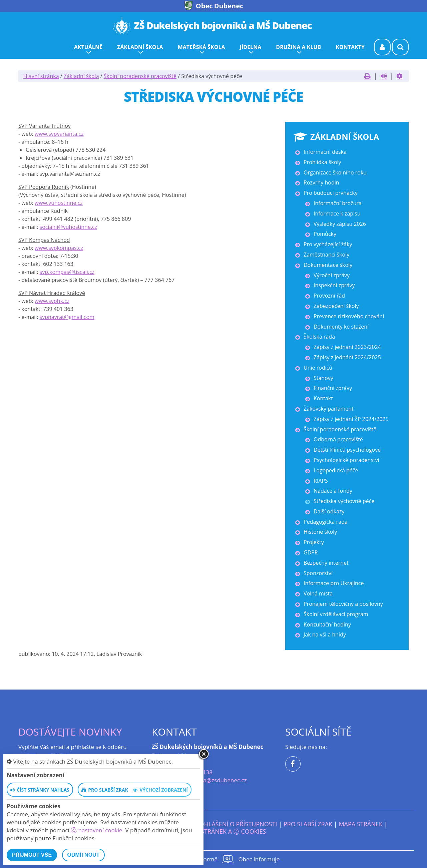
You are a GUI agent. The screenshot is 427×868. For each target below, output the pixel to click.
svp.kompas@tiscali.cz (67, 272)
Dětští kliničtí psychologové (347, 450)
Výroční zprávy (332, 275)
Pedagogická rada (326, 522)
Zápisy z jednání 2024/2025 (347, 357)
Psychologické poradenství (346, 460)
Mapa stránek (360, 824)
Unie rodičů (318, 368)
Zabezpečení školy (336, 306)
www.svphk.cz (52, 301)
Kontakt (323, 398)
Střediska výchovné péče (344, 501)
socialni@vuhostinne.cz (69, 227)
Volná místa (318, 593)
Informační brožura (338, 203)
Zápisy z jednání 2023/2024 (347, 347)
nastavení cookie (96, 830)
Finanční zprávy (333, 388)
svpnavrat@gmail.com (67, 317)
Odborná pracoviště (338, 439)
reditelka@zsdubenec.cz (215, 780)
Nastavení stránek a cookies (213, 831)
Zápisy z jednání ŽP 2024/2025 (351, 419)
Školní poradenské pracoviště (140, 76)
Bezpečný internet (326, 563)
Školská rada (319, 337)
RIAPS (321, 481)
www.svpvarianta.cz (59, 134)
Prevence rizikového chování (349, 316)
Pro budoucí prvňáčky (331, 193)
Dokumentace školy (328, 265)
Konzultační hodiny (327, 624)
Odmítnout (84, 855)
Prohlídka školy (322, 162)
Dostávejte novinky (70, 732)
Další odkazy (329, 511)
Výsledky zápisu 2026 (340, 224)
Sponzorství (318, 573)
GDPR (311, 552)
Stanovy (323, 378)
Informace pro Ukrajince (334, 583)
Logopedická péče (336, 470)
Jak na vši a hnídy (325, 634)
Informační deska (325, 152)
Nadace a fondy (333, 491)
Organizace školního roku (335, 172)
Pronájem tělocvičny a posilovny (343, 604)
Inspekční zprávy (334, 285)
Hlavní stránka (41, 76)
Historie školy (320, 532)
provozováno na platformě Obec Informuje (213, 859)
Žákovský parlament (329, 409)
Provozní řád (329, 296)
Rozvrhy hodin (321, 182)
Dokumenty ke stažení (341, 327)
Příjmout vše (32, 855)
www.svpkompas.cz (59, 248)
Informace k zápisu (337, 213)
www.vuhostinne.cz (59, 203)
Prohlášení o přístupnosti (235, 824)
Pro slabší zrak (308, 824)
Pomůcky (325, 234)
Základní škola (81, 76)
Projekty (314, 542)
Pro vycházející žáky (328, 244)
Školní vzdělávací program (336, 614)
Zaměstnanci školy (326, 255)
